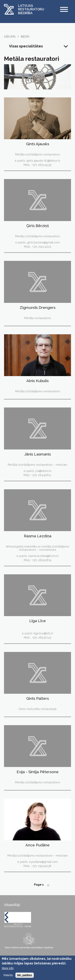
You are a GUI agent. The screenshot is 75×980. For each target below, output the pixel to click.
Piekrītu (8, 977)
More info (8, 970)
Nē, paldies (25, 977)
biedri (25, 37)
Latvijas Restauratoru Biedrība (31, 10)
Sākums (10, 37)
